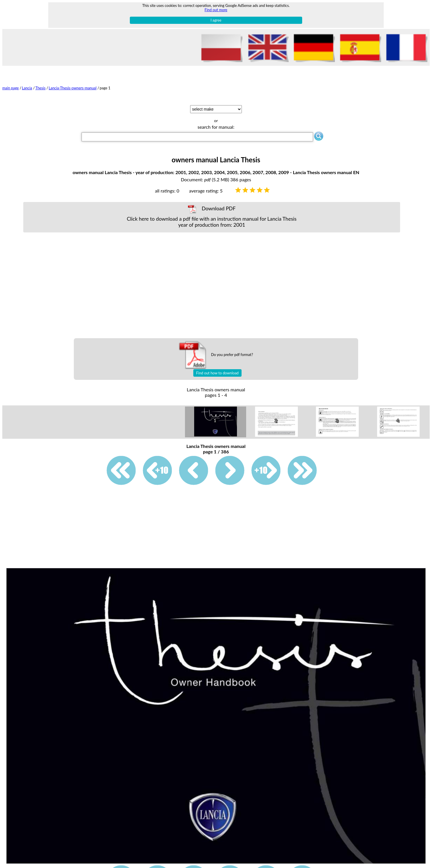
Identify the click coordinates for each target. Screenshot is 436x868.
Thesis (40, 88)
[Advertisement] (212, 285)
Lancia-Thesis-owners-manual (73, 88)
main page (10, 88)
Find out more (216, 10)
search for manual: (216, 127)
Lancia (27, 88)
